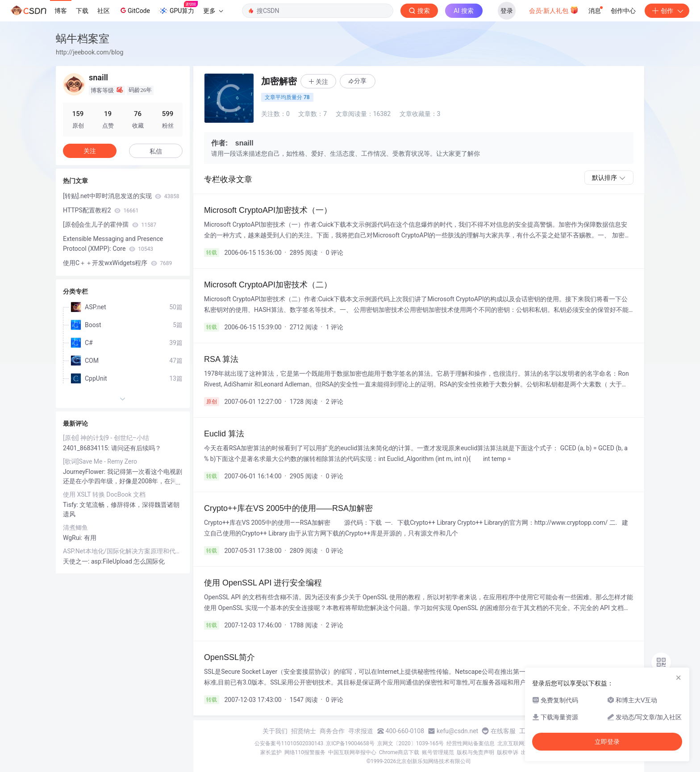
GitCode (134, 10)
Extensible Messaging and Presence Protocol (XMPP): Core (113, 244)
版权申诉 (508, 752)
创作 (667, 11)
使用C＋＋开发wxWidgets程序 (117, 263)
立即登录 (607, 742)
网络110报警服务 (305, 752)
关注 (90, 151)
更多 (213, 11)
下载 (82, 11)
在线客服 (503, 731)
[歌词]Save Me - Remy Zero (100, 461)
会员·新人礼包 (554, 10)
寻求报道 (361, 731)
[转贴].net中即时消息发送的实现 (121, 196)
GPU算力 (178, 8)
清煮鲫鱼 (75, 527)
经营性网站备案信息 (471, 743)
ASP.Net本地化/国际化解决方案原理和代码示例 (123, 551)
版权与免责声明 (475, 752)
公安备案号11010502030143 (289, 743)
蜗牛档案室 (83, 39)
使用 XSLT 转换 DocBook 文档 (104, 494)
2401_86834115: (87, 448)
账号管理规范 (438, 752)
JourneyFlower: (85, 472)
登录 (507, 11)
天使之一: (77, 561)
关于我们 (275, 731)
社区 (104, 11)
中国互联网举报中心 (352, 752)
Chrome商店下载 (399, 752)
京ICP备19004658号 (350, 743)
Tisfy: (71, 505)
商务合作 (332, 731)
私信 (156, 151)
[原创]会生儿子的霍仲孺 (110, 224)
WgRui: (73, 538)
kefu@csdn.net (457, 731)
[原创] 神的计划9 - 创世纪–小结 (106, 438)
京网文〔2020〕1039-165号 (411, 743)
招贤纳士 (304, 731)
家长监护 (271, 752)
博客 (61, 11)
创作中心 (623, 11)
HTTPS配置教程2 (101, 210)
